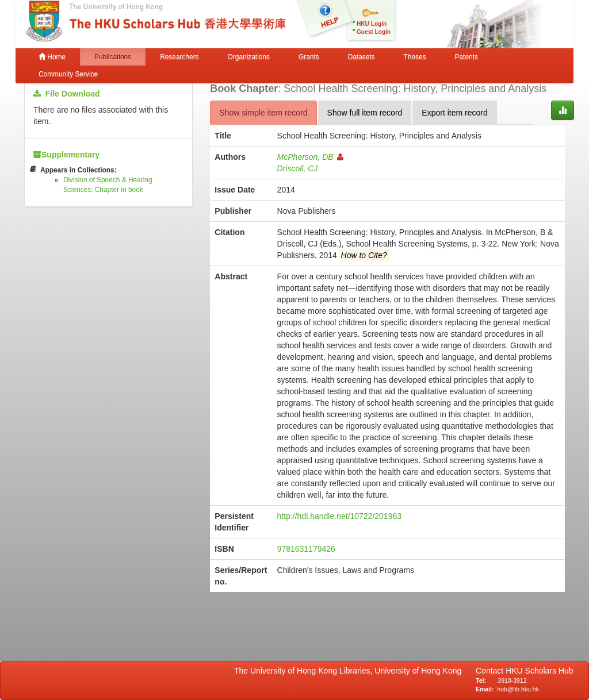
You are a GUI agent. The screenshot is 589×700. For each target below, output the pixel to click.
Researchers (179, 57)
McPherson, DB (310, 157)
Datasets (362, 57)
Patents (466, 57)
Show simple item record (263, 113)
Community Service (68, 74)
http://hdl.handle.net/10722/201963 (339, 516)
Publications (113, 57)
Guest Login (374, 32)
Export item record (454, 113)
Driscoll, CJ (298, 168)
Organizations (249, 57)
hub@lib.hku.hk (518, 689)
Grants (309, 57)
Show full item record (365, 113)
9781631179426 (306, 549)
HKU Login (372, 24)
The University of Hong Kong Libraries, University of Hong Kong (350, 671)
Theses (415, 57)
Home (52, 57)
